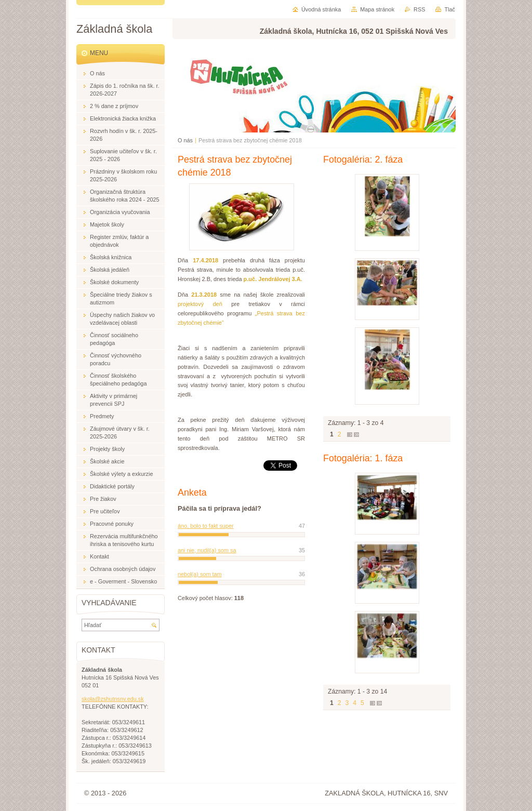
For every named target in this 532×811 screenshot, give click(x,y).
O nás (185, 140)
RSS (419, 9)
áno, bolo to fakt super (206, 526)
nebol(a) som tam (200, 574)
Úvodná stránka (321, 9)
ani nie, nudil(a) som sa (207, 550)
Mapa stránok (377, 9)
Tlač (450, 9)
